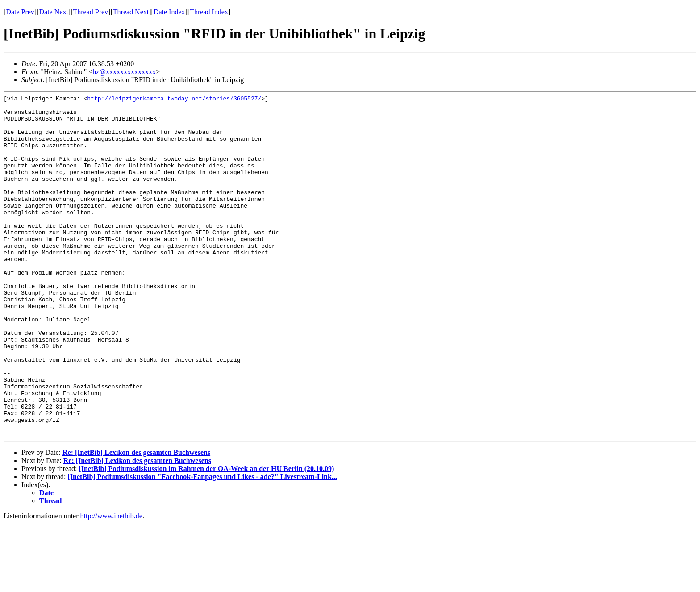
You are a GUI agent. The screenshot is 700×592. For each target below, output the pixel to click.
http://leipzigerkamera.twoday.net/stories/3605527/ (174, 100)
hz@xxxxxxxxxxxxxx (124, 72)
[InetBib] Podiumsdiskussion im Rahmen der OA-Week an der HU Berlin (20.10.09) (206, 537)
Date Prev (20, 12)
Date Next (54, 12)
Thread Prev (90, 12)
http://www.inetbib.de (111, 584)
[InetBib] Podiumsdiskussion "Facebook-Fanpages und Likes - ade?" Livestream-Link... (202, 545)
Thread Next (131, 12)
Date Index (169, 12)
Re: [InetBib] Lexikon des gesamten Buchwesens (136, 521)
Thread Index (209, 12)
